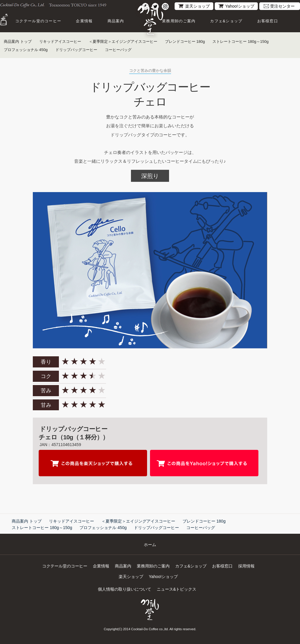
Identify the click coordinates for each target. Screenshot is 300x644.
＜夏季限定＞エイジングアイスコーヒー (123, 41)
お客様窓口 (268, 21)
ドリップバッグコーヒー (76, 50)
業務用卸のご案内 (179, 21)
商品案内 (116, 21)
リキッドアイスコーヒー (60, 41)
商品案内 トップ (18, 41)
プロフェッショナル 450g (26, 50)
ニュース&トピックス (177, 589)
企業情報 (84, 21)
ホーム (150, 545)
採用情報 (246, 566)
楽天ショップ (197, 6)
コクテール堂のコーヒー (38, 21)
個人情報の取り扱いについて (125, 589)
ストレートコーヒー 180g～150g (241, 41)
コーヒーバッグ (118, 50)
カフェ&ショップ (226, 21)
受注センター (282, 6)
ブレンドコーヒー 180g (185, 41)
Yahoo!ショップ (240, 6)
